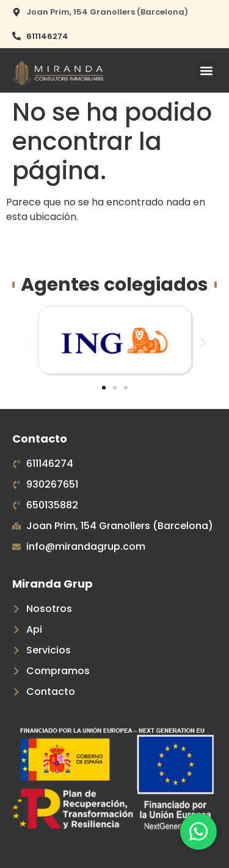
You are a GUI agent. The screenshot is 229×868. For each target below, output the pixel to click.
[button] (207, 70)
